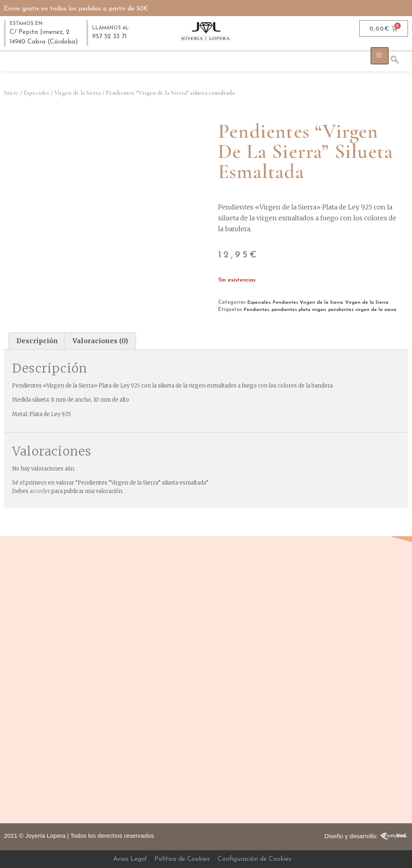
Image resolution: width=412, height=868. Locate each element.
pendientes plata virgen (299, 310)
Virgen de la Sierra (77, 93)
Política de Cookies (182, 859)
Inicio (11, 93)
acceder (40, 491)
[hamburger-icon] (380, 56)
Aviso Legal (130, 859)
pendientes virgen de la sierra (362, 310)
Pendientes (256, 310)
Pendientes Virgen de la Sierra (308, 302)
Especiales (36, 93)
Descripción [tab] (37, 341)
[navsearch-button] (399, 61)
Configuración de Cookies (254, 859)
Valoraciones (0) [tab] (100, 341)
